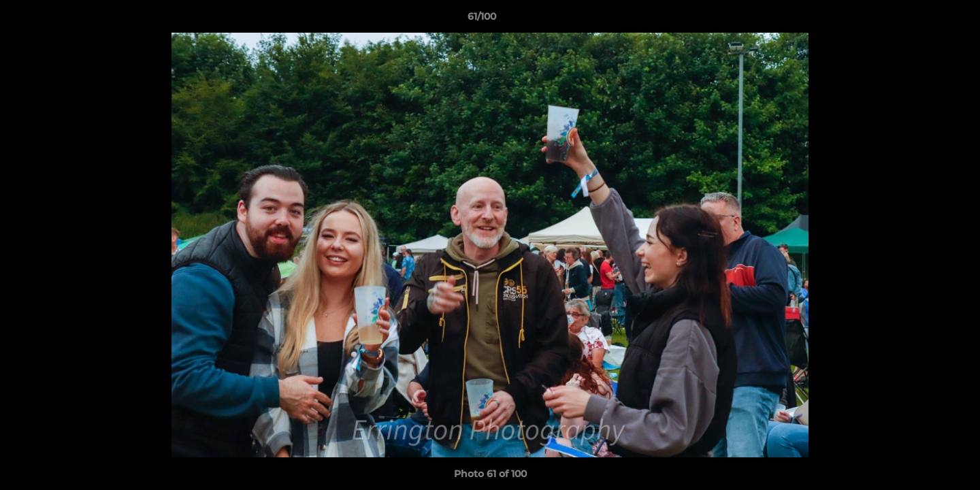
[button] (923, 20)
